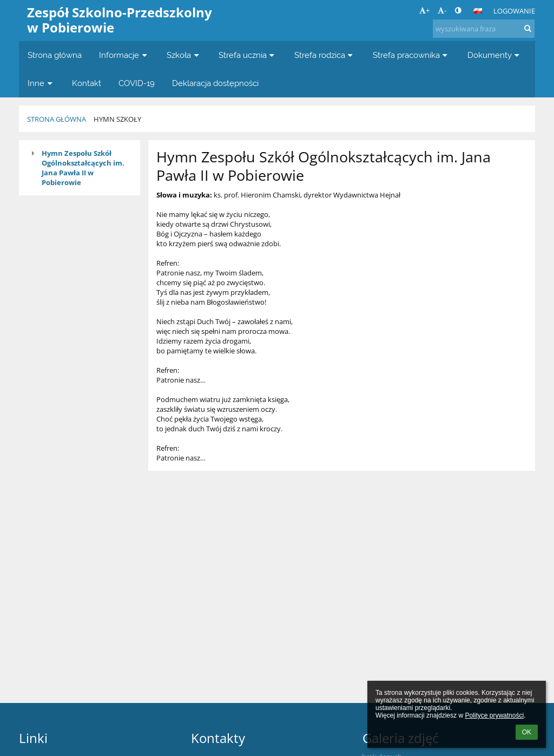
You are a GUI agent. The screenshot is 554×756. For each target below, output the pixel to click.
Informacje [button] (124, 55)
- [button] (442, 10)
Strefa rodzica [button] (325, 55)
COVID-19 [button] (137, 83)
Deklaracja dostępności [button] (215, 83)
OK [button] (527, 732)
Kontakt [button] (87, 83)
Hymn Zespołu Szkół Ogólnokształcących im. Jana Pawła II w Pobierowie (83, 168)
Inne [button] (41, 83)
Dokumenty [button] (495, 55)
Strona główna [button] (55, 55)
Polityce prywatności (494, 715)
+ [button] (424, 10)
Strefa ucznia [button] (248, 55)
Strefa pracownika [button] (411, 55)
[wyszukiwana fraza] (484, 29)
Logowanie (514, 11)
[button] (478, 11)
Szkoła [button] (184, 55)
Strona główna (57, 119)
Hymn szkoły (117, 119)
